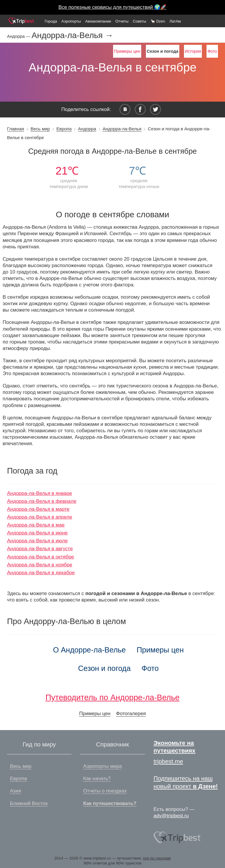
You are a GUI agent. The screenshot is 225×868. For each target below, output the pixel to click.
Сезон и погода (104, 668)
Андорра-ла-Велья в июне (37, 533)
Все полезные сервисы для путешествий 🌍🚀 (113, 7)
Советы (139, 21)
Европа (64, 129)
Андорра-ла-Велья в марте (38, 509)
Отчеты (122, 21)
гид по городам (157, 858)
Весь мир (40, 129)
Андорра (87, 129)
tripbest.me (168, 761)
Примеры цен (127, 51)
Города (51, 21)
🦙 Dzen (158, 21)
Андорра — (19, 36)
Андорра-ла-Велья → (73, 35)
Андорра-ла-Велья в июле (37, 541)
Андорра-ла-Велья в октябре (41, 557)
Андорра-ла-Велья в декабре (41, 573)
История (193, 51)
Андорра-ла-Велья (122, 129)
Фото (212, 51)
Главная (16, 129)
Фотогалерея (131, 714)
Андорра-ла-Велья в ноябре (40, 565)
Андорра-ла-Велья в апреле (40, 517)
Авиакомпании (98, 21)
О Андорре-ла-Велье (89, 650)
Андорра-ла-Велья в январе (40, 493)
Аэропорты (71, 21)
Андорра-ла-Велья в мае (36, 525)
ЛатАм (175, 21)
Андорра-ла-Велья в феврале (42, 501)
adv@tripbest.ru (171, 816)
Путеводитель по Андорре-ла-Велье (112, 697)
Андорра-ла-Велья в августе (40, 549)
